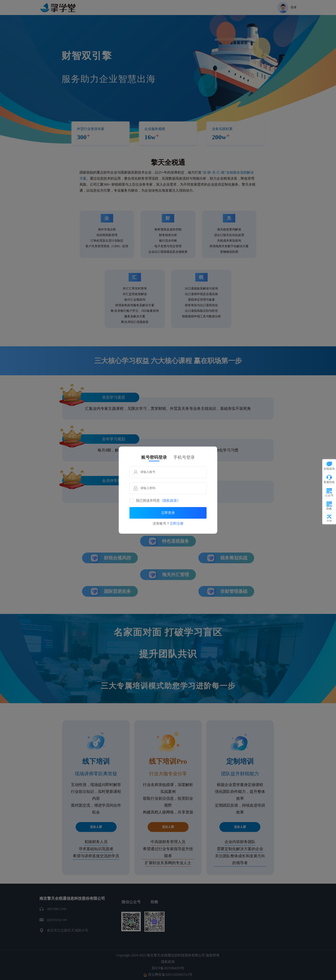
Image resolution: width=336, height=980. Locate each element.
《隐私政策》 (170, 501)
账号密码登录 (154, 457)
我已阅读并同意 (158, 501)
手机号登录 (184, 457)
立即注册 (177, 524)
